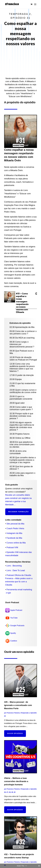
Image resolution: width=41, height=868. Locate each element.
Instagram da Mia (14, 533)
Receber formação (19, 512)
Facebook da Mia (14, 538)
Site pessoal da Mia (15, 524)
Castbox (14, 641)
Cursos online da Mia (16, 543)
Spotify (13, 633)
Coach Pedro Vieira (15, 528)
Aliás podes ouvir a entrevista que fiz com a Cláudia (19, 582)
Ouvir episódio (15, 733)
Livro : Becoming (14, 566)
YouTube (14, 618)
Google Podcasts (17, 626)
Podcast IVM (12, 547)
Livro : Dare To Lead (16, 570)
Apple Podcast (16, 610)
